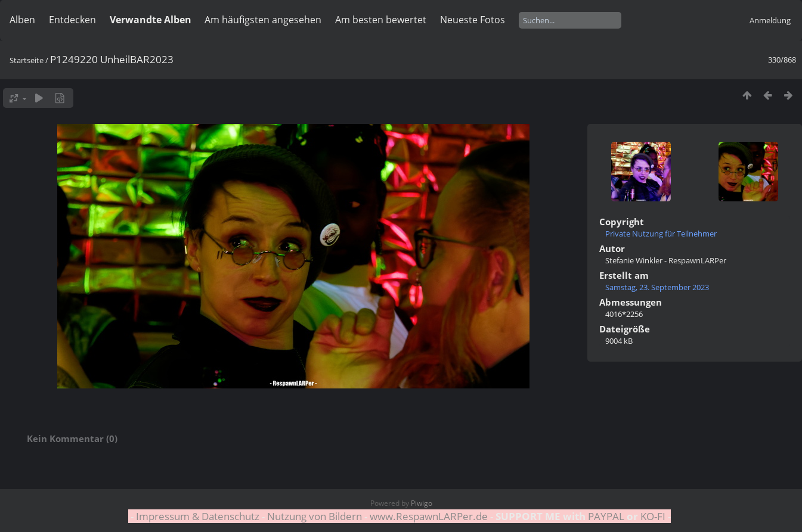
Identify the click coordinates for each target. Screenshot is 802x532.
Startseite (27, 60)
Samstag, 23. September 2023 (657, 287)
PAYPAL (606, 516)
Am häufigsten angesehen (263, 20)
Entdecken (72, 20)
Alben (22, 20)
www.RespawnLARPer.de (429, 516)
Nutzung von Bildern (315, 516)
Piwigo (422, 503)
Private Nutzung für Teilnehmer (661, 234)
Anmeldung (770, 20)
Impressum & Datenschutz (198, 516)
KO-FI (653, 516)
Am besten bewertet (381, 20)
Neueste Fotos (473, 20)
